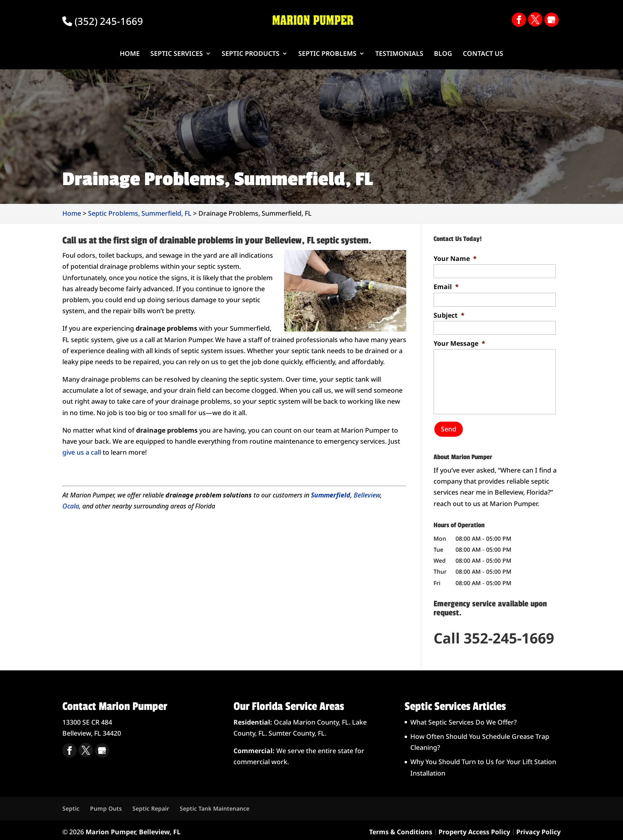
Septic (71, 805)
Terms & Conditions (401, 828)
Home (130, 54)
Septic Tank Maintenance (215, 805)
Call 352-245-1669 (494, 634)
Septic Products (251, 54)
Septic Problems (327, 54)
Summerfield (331, 495)
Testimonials (399, 54)
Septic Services (177, 54)
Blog (443, 54)
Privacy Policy (538, 828)
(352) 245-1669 (103, 21)
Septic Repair (151, 805)
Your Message (459, 344)
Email (446, 287)
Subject (449, 315)
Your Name (455, 259)
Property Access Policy (474, 828)
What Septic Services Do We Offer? (463, 718)
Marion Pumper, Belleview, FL (133, 828)
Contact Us (483, 54)
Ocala (71, 506)
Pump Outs (106, 805)
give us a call (82, 452)
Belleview (367, 495)
